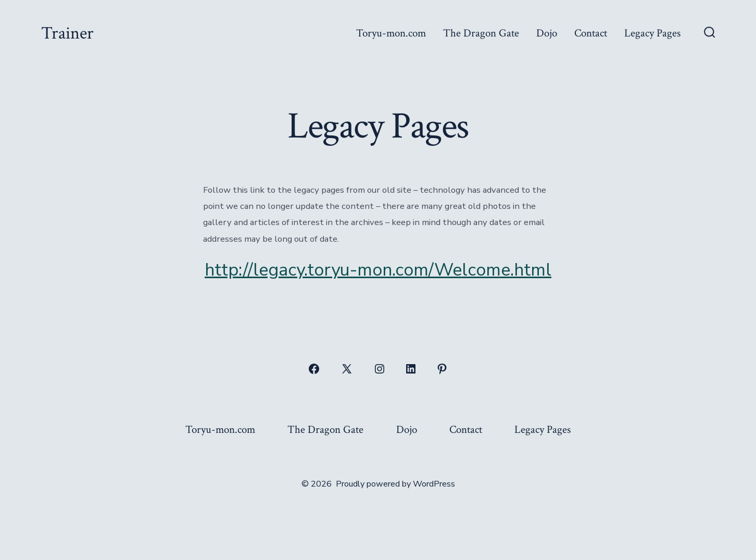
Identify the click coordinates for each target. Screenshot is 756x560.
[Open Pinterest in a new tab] (442, 369)
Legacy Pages (652, 33)
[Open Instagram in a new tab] (380, 369)
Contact (591, 33)
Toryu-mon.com (391, 33)
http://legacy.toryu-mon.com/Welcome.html (378, 270)
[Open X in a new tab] (347, 369)
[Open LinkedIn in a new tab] (411, 369)
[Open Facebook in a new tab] (314, 369)
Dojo (547, 33)
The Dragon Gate (481, 33)
